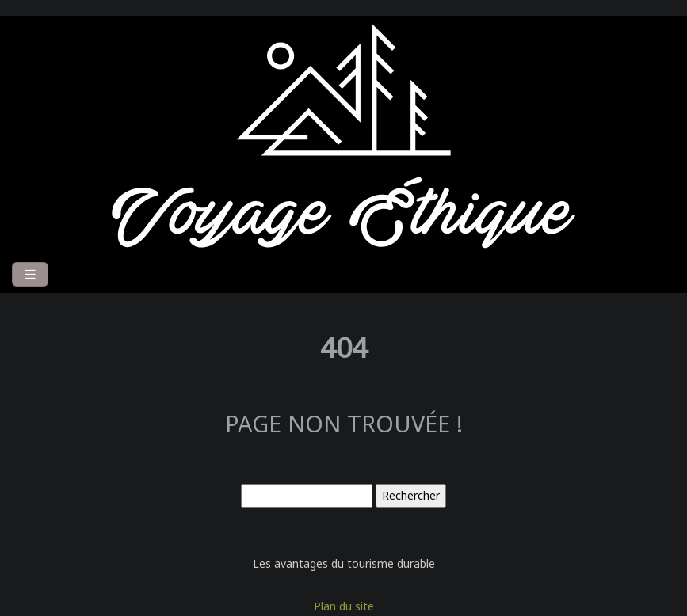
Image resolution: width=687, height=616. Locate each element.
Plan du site (344, 606)
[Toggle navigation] (30, 274)
